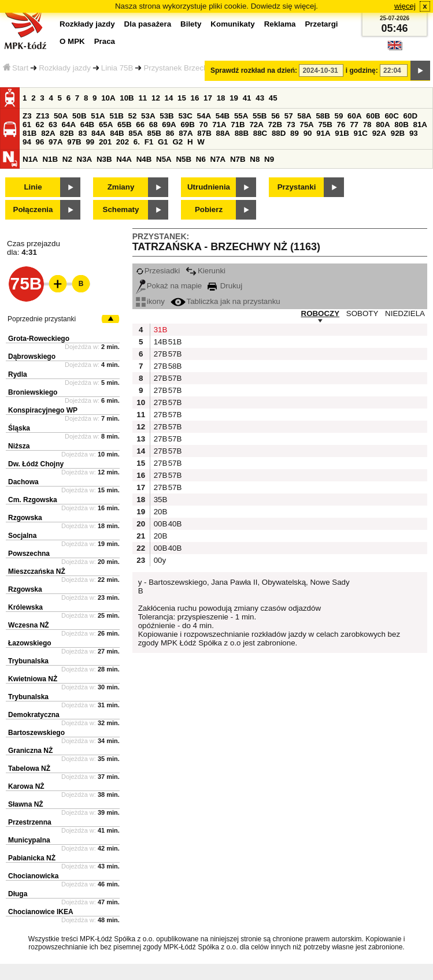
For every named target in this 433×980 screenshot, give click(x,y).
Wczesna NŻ (29, 625)
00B (160, 524)
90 (308, 133)
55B (260, 116)
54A (204, 116)
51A (98, 116)
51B (116, 116)
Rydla (18, 374)
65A (106, 125)
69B (187, 125)
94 (27, 142)
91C (360, 133)
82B (66, 133)
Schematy (121, 209)
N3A (85, 159)
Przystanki (297, 187)
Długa (18, 894)
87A (186, 133)
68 (153, 125)
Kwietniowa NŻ (33, 679)
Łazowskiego (30, 643)
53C (185, 116)
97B (74, 142)
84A (98, 133)
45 (273, 98)
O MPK (72, 41)
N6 (201, 159)
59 (339, 116)
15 (182, 98)
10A (108, 98)
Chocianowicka (33, 876)
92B (398, 133)
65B (124, 125)
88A (223, 133)
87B (204, 133)
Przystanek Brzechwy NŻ (186, 68)
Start (16, 68)
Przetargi (321, 24)
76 (341, 125)
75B (325, 125)
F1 (149, 142)
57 (289, 116)
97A (55, 142)
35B (160, 500)
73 (291, 125)
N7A (218, 159)
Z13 (42, 116)
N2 (67, 159)
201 (105, 142)
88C (260, 133)
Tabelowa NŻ (29, 769)
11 (143, 98)
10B (127, 98)
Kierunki (206, 271)
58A (304, 116)
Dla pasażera (148, 24)
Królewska (25, 607)
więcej (405, 6)
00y (160, 560)
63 (53, 125)
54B (223, 116)
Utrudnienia (209, 187)
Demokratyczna (34, 715)
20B (160, 512)
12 (156, 98)
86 (170, 133)
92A (379, 133)
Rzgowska (25, 518)
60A (354, 116)
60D (410, 116)
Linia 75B (117, 68)
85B (154, 133)
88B (242, 133)
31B (160, 330)
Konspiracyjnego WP (43, 410)
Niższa (19, 446)
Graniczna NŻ (30, 751)
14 (169, 98)
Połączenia (33, 209)
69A (169, 125)
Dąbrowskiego (32, 357)
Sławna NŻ (26, 804)
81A (420, 125)
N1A (30, 159)
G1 (163, 142)
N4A (124, 159)
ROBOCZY (321, 313)
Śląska (19, 428)
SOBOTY (362, 313)
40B (174, 524)
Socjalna (22, 536)
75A (306, 125)
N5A (164, 159)
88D (279, 133)
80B (401, 125)
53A (148, 116)
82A (48, 133)
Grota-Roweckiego (39, 339)
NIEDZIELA (405, 313)
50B (79, 116)
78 (367, 125)
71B (238, 125)
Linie (33, 187)
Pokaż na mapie (169, 286)
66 (140, 125)
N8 (255, 159)
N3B (104, 159)
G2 (177, 142)
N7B (238, 159)
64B (87, 125)
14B (160, 342)
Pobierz (209, 209)
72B (275, 125)
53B (166, 116)
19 (234, 98)
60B (373, 116)
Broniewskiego (33, 392)
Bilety (191, 24)
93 (414, 133)
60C (391, 116)
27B (160, 354)
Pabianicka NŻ (32, 858)
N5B (184, 159)
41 (247, 98)
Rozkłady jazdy (65, 68)
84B (117, 133)
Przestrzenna (30, 822)
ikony (150, 301)
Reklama (280, 24)
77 (354, 125)
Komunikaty (232, 24)
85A (135, 133)
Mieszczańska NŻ (37, 571)
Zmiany (121, 187)
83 (82, 133)
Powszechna (29, 554)
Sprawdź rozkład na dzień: (254, 70)
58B (323, 116)
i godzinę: (362, 70)
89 (295, 133)
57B (174, 354)
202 (123, 142)
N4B (144, 159)
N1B (50, 159)
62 (40, 125)
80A (383, 125)
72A (256, 125)
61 (27, 125)
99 (90, 142)
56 (275, 116)
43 (260, 98)
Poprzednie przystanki (42, 319)
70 (204, 125)
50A (61, 116)
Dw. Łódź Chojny (36, 464)
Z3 (27, 116)
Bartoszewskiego (36, 733)
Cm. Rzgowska (33, 500)
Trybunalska (28, 661)
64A (69, 125)
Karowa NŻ (26, 786)
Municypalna (29, 840)
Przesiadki (158, 271)
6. (137, 142)
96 (40, 142)
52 (133, 116)
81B (29, 133)
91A (323, 133)
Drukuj (225, 286)
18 (221, 98)
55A (241, 116)
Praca (105, 41)
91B (342, 133)
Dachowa (23, 482)
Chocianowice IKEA (41, 912)
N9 (269, 159)
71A (219, 125)
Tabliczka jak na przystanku (225, 301)
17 (208, 98)
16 (195, 98)
